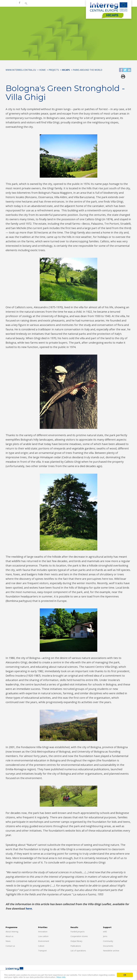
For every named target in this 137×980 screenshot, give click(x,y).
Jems (105, 936)
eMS (105, 932)
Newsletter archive (111, 951)
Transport (42, 951)
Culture (41, 946)
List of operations (78, 951)
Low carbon (43, 936)
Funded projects (78, 932)
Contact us (10, 946)
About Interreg (12, 932)
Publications (76, 946)
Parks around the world (87, 70)
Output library (76, 941)
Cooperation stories (79, 936)
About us (9, 936)
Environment (44, 941)
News (8, 941)
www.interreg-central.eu (21, 70)
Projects (54, 70)
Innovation (43, 932)
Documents (108, 946)
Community (108, 941)
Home (42, 70)
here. (29, 909)
